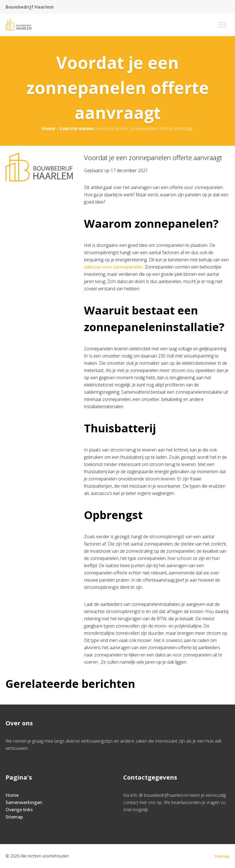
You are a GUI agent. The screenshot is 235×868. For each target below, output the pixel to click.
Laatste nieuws (77, 128)
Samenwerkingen (24, 802)
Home (49, 128)
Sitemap (14, 817)
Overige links (19, 810)
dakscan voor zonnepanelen (113, 267)
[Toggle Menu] (222, 25)
